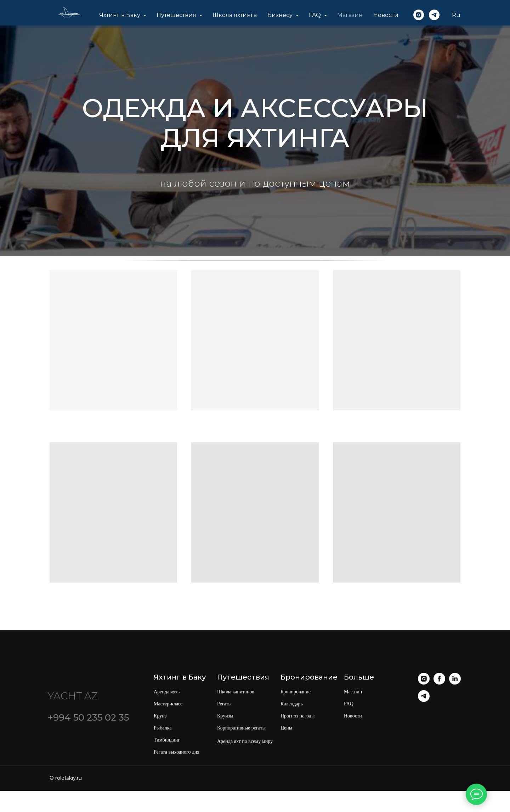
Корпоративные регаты (241, 728)
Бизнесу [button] (281, 15)
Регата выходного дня (177, 752)
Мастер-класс (168, 704)
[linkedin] (455, 683)
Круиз (160, 716)
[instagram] (419, 15)
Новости (386, 15)
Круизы (225, 716)
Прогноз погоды (297, 716)
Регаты (224, 704)
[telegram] (434, 15)
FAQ (349, 704)
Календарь (292, 704)
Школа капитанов (236, 692)
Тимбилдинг (167, 740)
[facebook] (439, 683)
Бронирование (296, 692)
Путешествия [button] (177, 15)
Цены (286, 728)
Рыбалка (163, 728)
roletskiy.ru (69, 778)
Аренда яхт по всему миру (245, 741)
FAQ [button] (316, 15)
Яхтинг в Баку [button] (120, 15)
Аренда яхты (167, 692)
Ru (456, 15)
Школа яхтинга (235, 15)
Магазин (350, 15)
